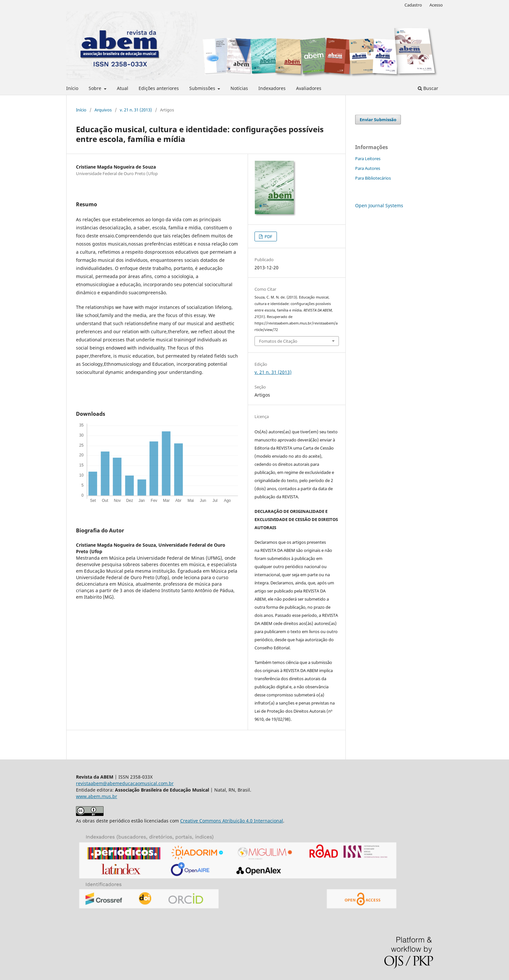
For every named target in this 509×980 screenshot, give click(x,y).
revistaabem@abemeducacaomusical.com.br (125, 783)
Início (72, 88)
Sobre (96, 88)
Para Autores (368, 168)
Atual (123, 88)
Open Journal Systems (379, 205)
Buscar (428, 88)
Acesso (436, 5)
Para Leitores (368, 159)
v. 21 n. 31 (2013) (136, 110)
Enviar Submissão (378, 120)
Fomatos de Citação (278, 341)
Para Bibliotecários (373, 178)
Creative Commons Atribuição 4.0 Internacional (232, 821)
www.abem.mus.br (97, 796)
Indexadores (272, 88)
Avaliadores (309, 88)
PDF (268, 236)
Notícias (239, 88)
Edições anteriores (159, 88)
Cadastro (413, 5)
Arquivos (103, 110)
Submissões (203, 88)
